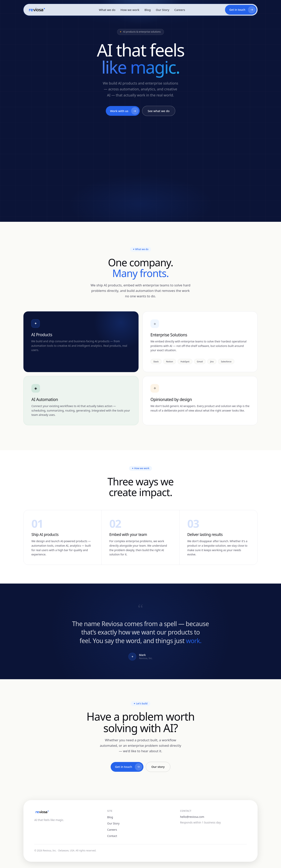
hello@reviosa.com (192, 817)
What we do (107, 10)
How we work (130, 10)
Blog (148, 10)
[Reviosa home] (37, 10)
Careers (180, 10)
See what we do (159, 111)
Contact (112, 836)
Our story (158, 767)
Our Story (163, 10)
